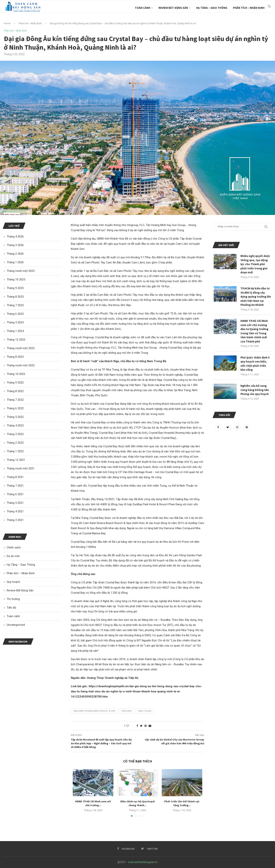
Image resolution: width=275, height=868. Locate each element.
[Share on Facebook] (137, 726)
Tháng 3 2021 (15, 520)
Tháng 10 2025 (16, 279)
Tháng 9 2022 (15, 383)
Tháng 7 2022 (15, 400)
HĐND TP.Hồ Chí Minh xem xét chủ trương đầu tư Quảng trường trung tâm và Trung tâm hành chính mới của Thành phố (255, 333)
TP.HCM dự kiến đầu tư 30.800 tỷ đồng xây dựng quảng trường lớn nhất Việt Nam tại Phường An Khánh (255, 298)
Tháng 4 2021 (15, 511)
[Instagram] (238, 431)
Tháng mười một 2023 (21, 348)
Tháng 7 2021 (15, 486)
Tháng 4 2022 (15, 426)
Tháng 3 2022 (15, 434)
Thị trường (13, 599)
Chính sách (14, 547)
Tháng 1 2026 (15, 262)
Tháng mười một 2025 (21, 271)
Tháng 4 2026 (15, 237)
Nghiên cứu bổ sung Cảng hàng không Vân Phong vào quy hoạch (255, 394)
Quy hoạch (13, 582)
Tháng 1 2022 (15, 451)
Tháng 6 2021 (15, 494)
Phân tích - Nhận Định (30, 23)
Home (7, 23)
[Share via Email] (150, 726)
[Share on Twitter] (141, 726)
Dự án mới (13, 556)
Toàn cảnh (143, 8)
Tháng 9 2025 (15, 288)
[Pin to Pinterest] (146, 726)
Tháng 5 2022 (15, 417)
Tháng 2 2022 (15, 443)
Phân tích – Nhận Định (249, 8)
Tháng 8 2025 (15, 297)
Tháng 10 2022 (16, 374)
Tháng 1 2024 (15, 331)
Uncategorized (16, 625)
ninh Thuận (145, 711)
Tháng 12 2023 (16, 340)
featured (127, 711)
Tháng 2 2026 (15, 254)
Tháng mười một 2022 (21, 365)
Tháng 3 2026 (15, 245)
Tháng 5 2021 (15, 503)
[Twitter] (228, 431)
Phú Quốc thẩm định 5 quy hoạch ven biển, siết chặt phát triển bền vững (255, 367)
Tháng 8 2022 (15, 391)
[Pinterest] (247, 431)
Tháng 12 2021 (16, 460)
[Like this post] (130, 726)
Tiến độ (11, 608)
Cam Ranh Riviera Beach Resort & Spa (94, 711)
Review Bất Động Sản (173, 8)
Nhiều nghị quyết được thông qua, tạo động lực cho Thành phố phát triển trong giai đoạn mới (256, 265)
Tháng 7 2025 (15, 305)
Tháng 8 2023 (15, 357)
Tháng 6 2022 (15, 408)
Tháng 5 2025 (15, 322)
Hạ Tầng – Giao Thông (212, 8)
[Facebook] (218, 431)
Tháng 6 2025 (15, 314)
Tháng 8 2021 (15, 477)
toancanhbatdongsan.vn (143, 862)
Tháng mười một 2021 (21, 468)
